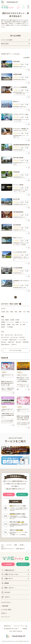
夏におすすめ (18, 335)
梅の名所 (18, 342)
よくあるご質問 (6, 610)
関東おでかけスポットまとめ (7, 376)
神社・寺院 (15, 325)
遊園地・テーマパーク (22, 322)
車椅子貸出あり (6, 344)
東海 (16, 312)
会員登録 (18, 7)
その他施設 (10, 327)
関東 (12, 312)
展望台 (3, 327)
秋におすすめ (5, 337)
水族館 (9, 325)
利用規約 (25, 629)
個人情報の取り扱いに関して (11, 629)
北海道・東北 (5, 312)
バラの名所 (4, 340)
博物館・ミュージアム (7, 322)
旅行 (2, 335)
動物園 (3, 325)
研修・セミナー (8, 588)
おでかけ (6, 592)
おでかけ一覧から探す (10, 304)
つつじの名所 (22, 340)
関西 (20, 312)
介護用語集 (5, 606)
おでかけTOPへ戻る (15, 350)
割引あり (14, 344)
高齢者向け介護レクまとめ (7, 410)
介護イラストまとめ (22, 375)
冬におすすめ (14, 337)
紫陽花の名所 (13, 340)
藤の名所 (4, 342)
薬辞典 (5, 583)
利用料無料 (26, 342)
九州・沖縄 (26, 312)
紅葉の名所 (11, 342)
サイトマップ (5, 617)
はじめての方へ (6, 602)
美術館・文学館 (15, 320)
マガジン (6, 597)
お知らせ (4, 613)
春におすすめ (9, 335)
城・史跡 (23, 325)
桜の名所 (22, 337)
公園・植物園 (5, 320)
